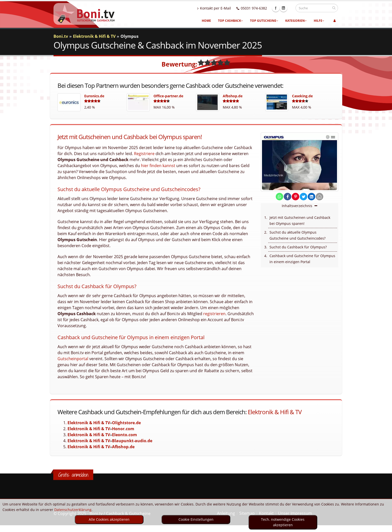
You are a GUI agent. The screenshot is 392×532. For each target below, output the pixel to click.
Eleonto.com (124, 435)
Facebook (280, 8)
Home (206, 21)
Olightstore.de (126, 423)
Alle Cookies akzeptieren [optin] (109, 519)
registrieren (214, 314)
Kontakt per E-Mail (219, 8)
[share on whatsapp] (279, 197)
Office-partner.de (168, 96)
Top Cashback (230, 21)
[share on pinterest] (295, 197)
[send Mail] (319, 197)
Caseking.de (302, 96)
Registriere (144, 154)
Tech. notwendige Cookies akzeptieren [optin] (283, 522)
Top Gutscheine (264, 21)
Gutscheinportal (73, 359)
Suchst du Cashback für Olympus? (298, 247)
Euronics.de (94, 96)
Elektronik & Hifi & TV (275, 412)
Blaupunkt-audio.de (132, 441)
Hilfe (319, 21)
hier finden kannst (158, 166)
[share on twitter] (303, 197)
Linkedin (288, 8)
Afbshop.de (233, 96)
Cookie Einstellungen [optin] (196, 519)
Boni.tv (61, 36)
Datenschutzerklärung (73, 510)
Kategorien (296, 21)
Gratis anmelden (73, 475)
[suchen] (334, 8)
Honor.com (123, 429)
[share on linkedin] (311, 197)
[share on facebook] (287, 197)
